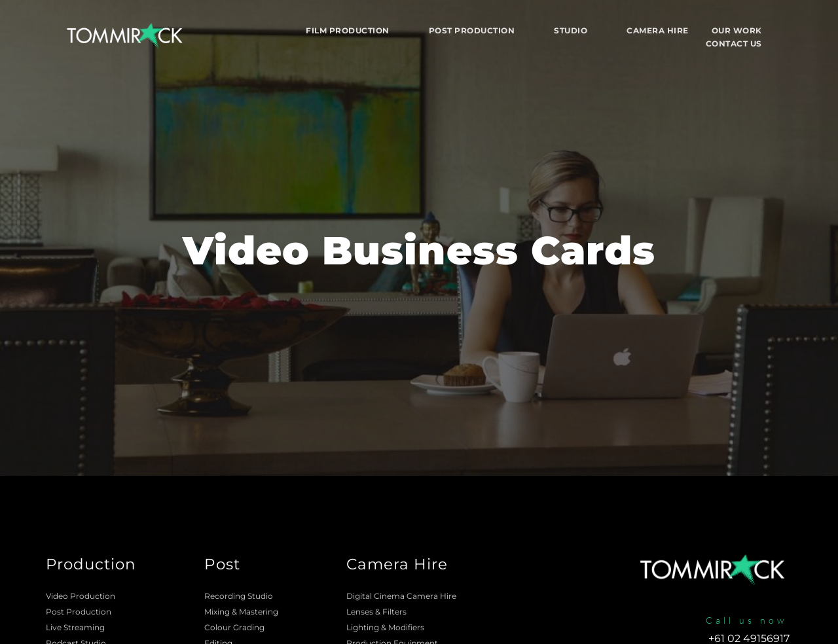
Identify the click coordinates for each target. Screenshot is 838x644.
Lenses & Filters (376, 612)
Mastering (259, 612)
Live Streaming (75, 627)
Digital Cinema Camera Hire (401, 596)
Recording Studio (239, 596)
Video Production (81, 596)
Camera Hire (397, 564)
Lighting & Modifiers (385, 627)
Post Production (79, 612)
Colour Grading (234, 627)
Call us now (746, 620)
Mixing (217, 612)
